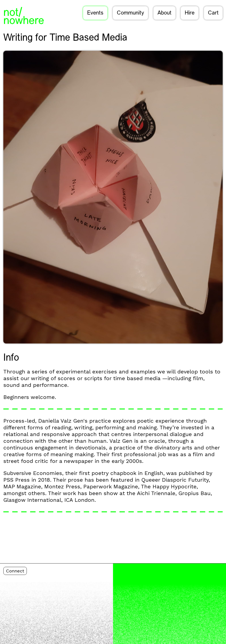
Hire (190, 13)
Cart (213, 13)
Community (130, 13)
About (164, 13)
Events (95, 13)
